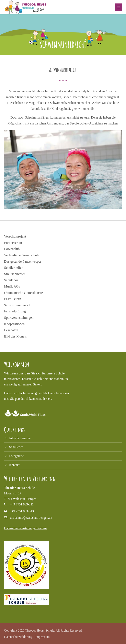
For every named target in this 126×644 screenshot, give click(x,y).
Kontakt (14, 465)
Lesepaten (11, 330)
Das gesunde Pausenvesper (23, 261)
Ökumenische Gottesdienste (23, 293)
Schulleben (16, 447)
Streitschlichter (15, 274)
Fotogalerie (16, 456)
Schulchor (11, 280)
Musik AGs (12, 286)
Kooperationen (14, 324)
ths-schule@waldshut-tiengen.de (31, 518)
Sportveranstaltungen (19, 318)
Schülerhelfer (13, 268)
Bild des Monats (15, 336)
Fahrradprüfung (15, 311)
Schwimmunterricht (18, 305)
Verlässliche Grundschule (22, 255)
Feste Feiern (13, 299)
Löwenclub (12, 249)
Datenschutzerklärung (18, 637)
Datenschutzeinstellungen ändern (25, 528)
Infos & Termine (20, 438)
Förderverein (13, 243)
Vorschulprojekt (15, 236)
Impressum (43, 637)
